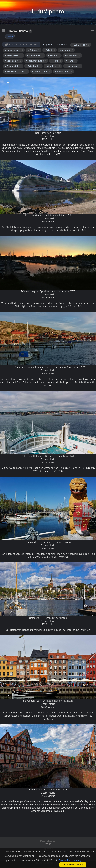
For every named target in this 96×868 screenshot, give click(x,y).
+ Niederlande (41, 71)
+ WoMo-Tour (81, 45)
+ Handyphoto (14, 50)
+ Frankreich (13, 66)
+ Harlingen (73, 66)
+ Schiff (50, 50)
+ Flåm (71, 61)
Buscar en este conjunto (24, 44)
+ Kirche (54, 55)
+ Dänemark (35, 55)
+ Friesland (33, 66)
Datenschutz (48, 854)
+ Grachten (53, 66)
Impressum (48, 848)
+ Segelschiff (13, 61)
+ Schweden (72, 55)
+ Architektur (14, 55)
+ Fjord (56, 61)
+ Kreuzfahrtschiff (16, 71)
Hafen (10, 36)
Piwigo (48, 844)
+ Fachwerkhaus (36, 61)
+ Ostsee (34, 50)
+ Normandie (64, 71)
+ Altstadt (66, 50)
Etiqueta (23, 31)
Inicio (12, 31)
